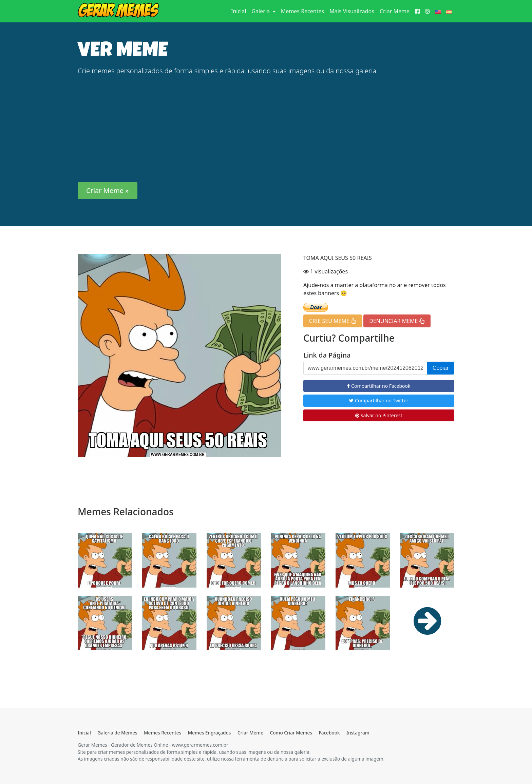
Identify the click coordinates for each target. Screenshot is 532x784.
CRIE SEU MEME (333, 321)
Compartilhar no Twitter (379, 400)
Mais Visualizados (352, 11)
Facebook (329, 733)
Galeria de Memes (117, 733)
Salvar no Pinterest (379, 415)
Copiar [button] (441, 368)
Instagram (358, 733)
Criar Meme (395, 11)
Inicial (240, 11)
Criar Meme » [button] (108, 190)
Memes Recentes (302, 11)
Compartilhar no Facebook (379, 386)
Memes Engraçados (210, 733)
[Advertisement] (266, 129)
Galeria (261, 11)
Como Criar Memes (291, 733)
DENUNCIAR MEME (397, 321)
